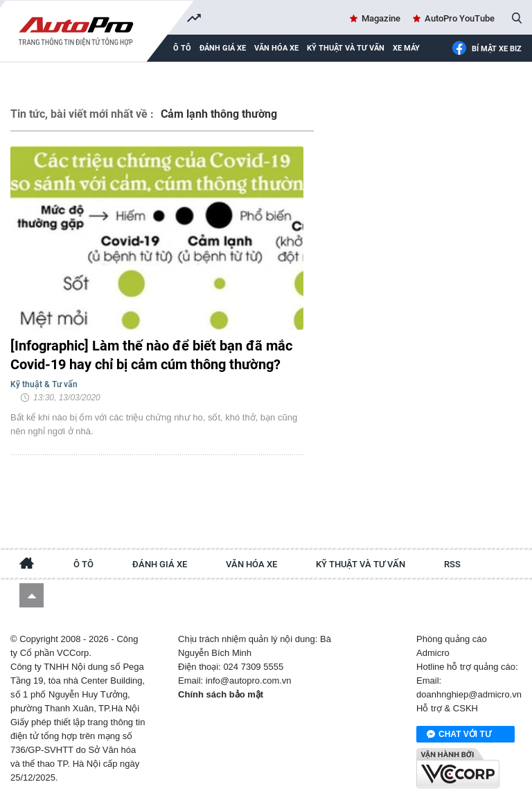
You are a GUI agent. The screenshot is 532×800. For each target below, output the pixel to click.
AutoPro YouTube (460, 18)
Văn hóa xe (276, 48)
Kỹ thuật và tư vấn (346, 48)
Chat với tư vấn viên (459, 735)
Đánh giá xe (223, 48)
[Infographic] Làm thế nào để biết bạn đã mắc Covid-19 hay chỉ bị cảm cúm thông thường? (151, 355)
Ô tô (83, 564)
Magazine (381, 18)
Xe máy (406, 48)
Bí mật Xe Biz (487, 49)
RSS (452, 564)
